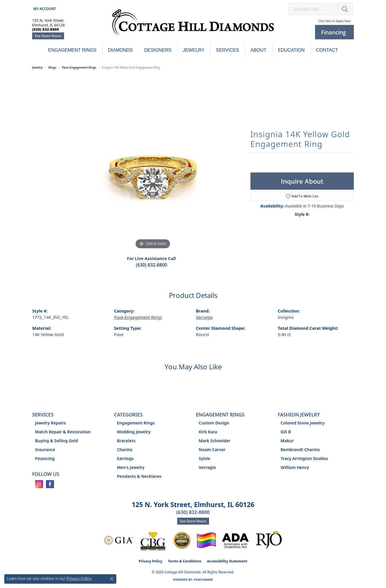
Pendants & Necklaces (139, 476)
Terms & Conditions (185, 561)
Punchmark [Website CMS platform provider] (203, 580)
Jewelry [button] (193, 50)
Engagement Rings (72, 50)
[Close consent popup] (112, 579)
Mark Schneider (215, 441)
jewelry (37, 67)
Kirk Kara (208, 432)
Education (291, 50)
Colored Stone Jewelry (303, 423)
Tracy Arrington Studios (304, 458)
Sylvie (204, 458)
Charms (125, 450)
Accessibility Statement (227, 561)
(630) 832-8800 (151, 265)
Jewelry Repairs (50, 423)
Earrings (125, 458)
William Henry (295, 467)
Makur (287, 441)
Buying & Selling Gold (57, 441)
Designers (158, 50)
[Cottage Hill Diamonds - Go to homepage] (193, 26)
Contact (327, 50)
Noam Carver (212, 450)
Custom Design (214, 423)
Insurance (45, 450)
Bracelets (126, 441)
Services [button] (228, 50)
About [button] (258, 50)
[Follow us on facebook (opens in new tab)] (50, 484)
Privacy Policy (150, 561)
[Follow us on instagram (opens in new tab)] (39, 484)
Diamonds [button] (120, 50)
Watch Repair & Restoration (63, 432)
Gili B (286, 432)
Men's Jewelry (131, 467)
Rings (52, 67)
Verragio (204, 317)
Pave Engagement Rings (79, 67)
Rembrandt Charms (300, 450)
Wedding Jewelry (134, 432)
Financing (45, 458)
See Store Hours (48, 36)
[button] (44, 9)
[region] (153, 164)
